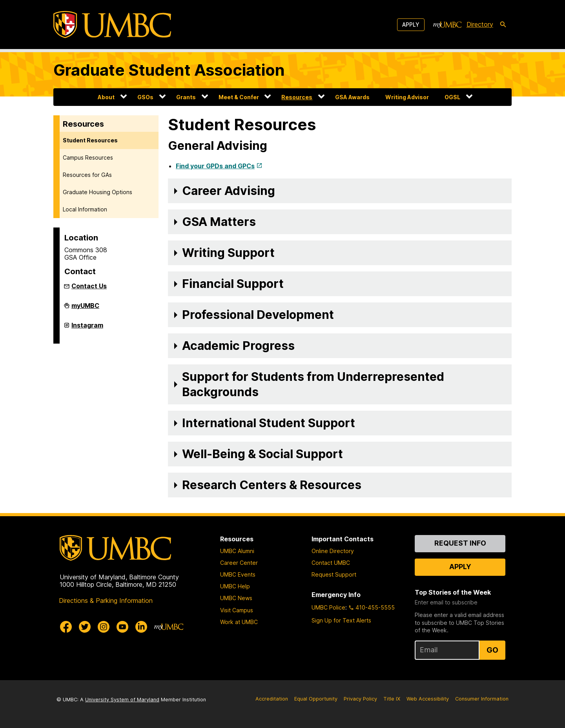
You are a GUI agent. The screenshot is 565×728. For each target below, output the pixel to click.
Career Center (239, 563)
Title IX (392, 699)
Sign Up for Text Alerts (341, 620)
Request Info (460, 543)
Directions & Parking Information (106, 601)
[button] (340, 191)
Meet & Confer (239, 97)
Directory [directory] (480, 24)
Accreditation (272, 699)
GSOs (145, 97)
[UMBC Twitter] (85, 627)
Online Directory (333, 551)
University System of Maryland (122, 700)
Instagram (87, 328)
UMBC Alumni (237, 551)
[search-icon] (503, 25)
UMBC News (236, 598)
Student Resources (90, 140)
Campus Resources (88, 157)
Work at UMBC (239, 622)
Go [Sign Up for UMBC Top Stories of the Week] (492, 650)
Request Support (334, 574)
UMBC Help (235, 586)
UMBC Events (238, 574)
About (106, 97)
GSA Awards (352, 97)
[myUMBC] (447, 25)
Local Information (85, 209)
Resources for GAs (87, 175)
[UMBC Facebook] (66, 627)
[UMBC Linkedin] (141, 627)
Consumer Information (482, 699)
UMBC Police (328, 607)
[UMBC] (112, 25)
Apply (411, 25)
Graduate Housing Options (98, 192)
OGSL (452, 97)
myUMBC (85, 309)
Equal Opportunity (316, 699)
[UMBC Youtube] (122, 627)
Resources (297, 97)
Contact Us (89, 286)
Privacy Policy (360, 699)
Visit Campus (237, 610)
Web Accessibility (428, 699)
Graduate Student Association (169, 70)
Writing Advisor (407, 97)
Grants (186, 97)
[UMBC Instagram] (104, 627)
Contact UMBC (331, 563)
